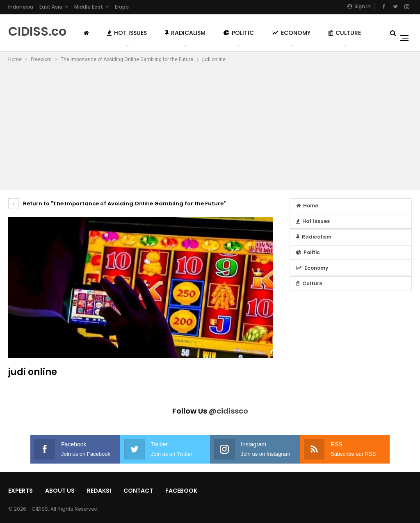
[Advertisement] (210, 125)
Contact (138, 491)
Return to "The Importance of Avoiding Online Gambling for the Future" (117, 204)
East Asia (51, 7)
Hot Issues (127, 33)
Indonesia (21, 7)
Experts (21, 491)
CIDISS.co (37, 32)
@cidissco (228, 411)
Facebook (181, 491)
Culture (345, 33)
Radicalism (185, 33)
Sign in (359, 6)
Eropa (122, 7)
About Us (60, 491)
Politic (239, 33)
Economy (291, 33)
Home (307, 206)
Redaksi (99, 491)
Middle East (89, 7)
